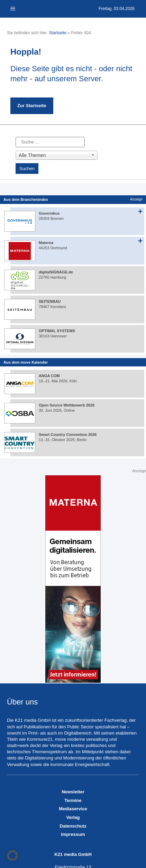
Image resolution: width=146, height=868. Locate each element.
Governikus (49, 213)
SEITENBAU (50, 301)
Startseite (58, 33)
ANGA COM (49, 376)
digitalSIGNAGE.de (56, 272)
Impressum (73, 834)
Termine (73, 800)
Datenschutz (73, 826)
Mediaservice (73, 809)
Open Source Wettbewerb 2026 (67, 405)
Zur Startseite (32, 106)
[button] (12, 856)
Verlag (73, 817)
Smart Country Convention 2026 (68, 435)
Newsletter (73, 792)
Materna (46, 243)
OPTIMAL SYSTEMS (57, 331)
